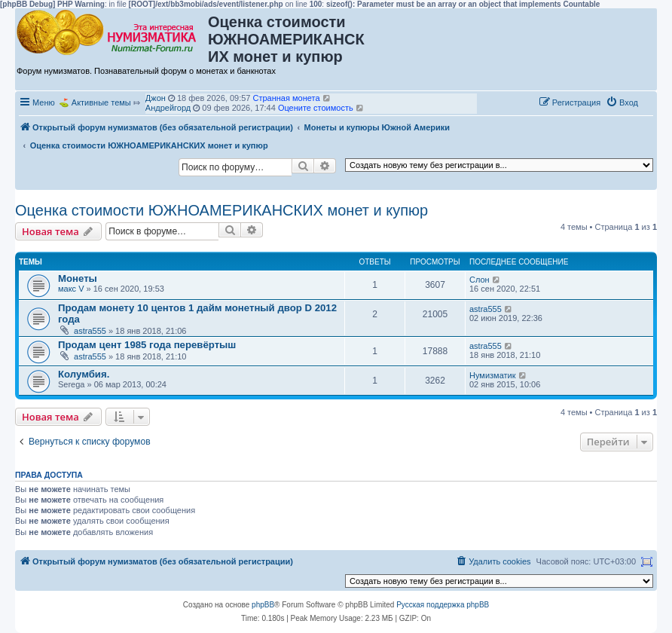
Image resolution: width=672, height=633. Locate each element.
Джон (156, 98)
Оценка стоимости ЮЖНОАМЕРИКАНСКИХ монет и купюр (221, 210)
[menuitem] (622, 102)
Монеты (78, 278)
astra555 (90, 331)
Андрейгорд (168, 108)
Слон (480, 280)
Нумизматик (493, 375)
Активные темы (101, 102)
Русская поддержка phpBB (443, 605)
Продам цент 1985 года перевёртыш (147, 345)
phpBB (263, 605)
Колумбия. (84, 374)
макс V (71, 289)
